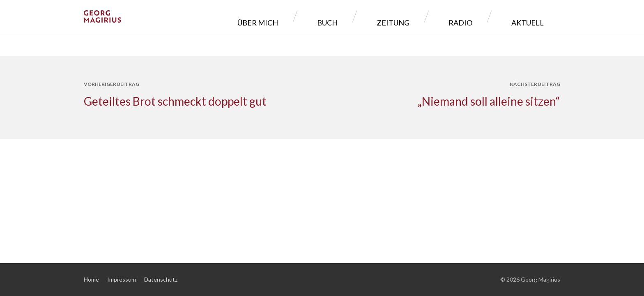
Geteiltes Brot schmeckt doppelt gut (175, 101)
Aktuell (534, 16)
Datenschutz (161, 279)
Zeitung (437, 16)
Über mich (340, 16)
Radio (485, 16)
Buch (391, 16)
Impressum (122, 279)
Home (91, 279)
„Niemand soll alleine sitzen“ (489, 101)
